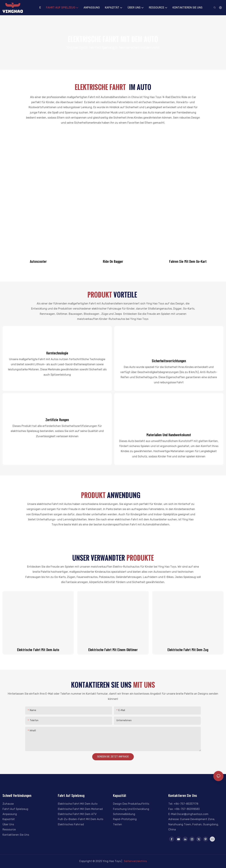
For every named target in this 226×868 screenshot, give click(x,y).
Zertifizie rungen (57, 420)
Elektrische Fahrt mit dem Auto (139, 47)
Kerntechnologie (57, 353)
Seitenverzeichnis (135, 861)
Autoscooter (38, 261)
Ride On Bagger (113, 261)
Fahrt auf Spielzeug (102, 47)
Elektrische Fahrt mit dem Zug (188, 650)
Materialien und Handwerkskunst (169, 435)
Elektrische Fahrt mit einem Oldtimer (113, 650)
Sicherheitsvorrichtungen (169, 361)
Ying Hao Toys (76, 47)
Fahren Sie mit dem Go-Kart (188, 261)
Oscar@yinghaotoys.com (193, 814)
